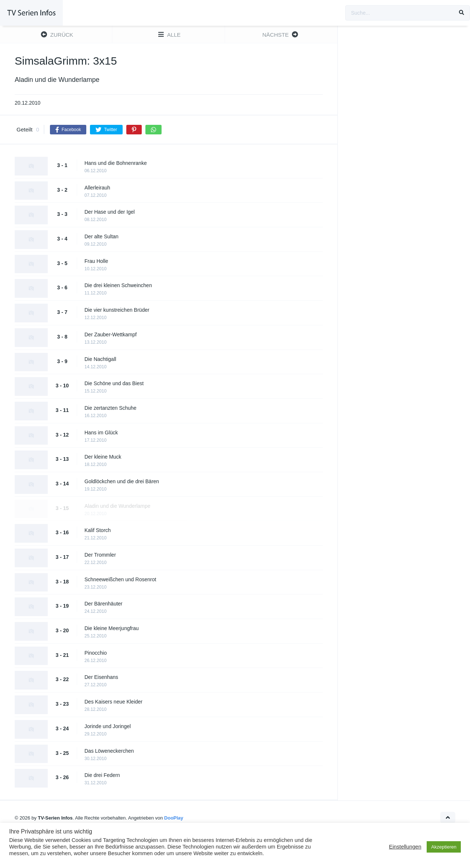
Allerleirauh (97, 188)
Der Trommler (100, 555)
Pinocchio (96, 653)
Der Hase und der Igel (110, 212)
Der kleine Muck (103, 457)
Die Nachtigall (100, 359)
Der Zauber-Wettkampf (111, 334)
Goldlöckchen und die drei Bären (122, 481)
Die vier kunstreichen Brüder (117, 310)
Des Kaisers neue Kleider (113, 702)
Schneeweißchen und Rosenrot (120, 579)
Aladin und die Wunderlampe (117, 506)
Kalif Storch (98, 530)
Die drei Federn (102, 775)
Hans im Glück (101, 433)
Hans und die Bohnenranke (116, 163)
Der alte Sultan (102, 236)
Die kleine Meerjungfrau (112, 628)
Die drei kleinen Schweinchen (118, 285)
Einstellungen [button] (405, 847)
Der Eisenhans (101, 677)
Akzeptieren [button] (444, 847)
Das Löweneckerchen (109, 751)
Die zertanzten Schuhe (111, 408)
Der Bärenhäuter (104, 604)
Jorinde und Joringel (108, 726)
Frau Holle (96, 261)
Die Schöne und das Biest (114, 383)
